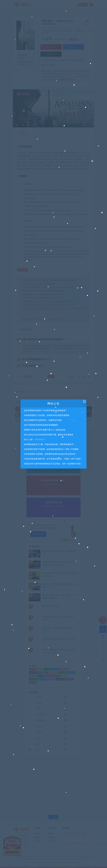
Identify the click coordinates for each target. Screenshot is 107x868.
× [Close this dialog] (84, 402)
